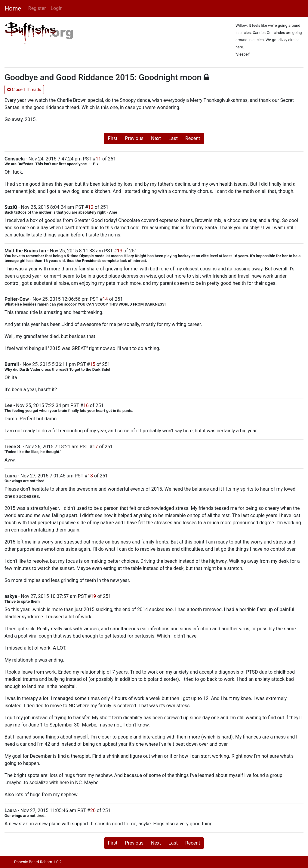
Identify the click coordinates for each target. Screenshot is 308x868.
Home (13, 8)
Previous (134, 138)
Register (37, 8)
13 (120, 251)
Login (56, 8)
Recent (193, 138)
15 (93, 364)
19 (93, 596)
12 (91, 207)
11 (98, 159)
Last (173, 138)
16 (86, 405)
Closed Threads (24, 90)
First (113, 138)
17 (95, 447)
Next (156, 138)
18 (90, 476)
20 (93, 810)
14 (105, 299)
